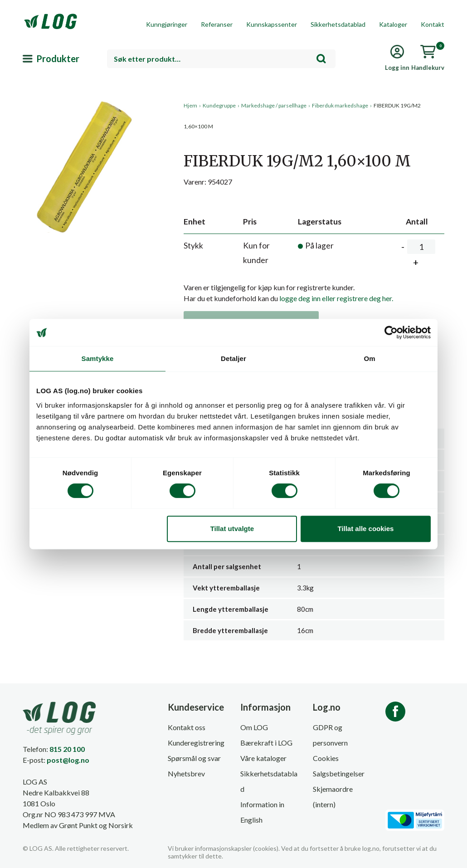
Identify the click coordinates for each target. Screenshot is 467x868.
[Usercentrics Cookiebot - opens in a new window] (391, 332)
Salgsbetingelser (339, 773)
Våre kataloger (263, 758)
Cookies (326, 758)
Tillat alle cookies (365, 529)
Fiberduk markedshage (340, 105)
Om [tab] (369, 358)
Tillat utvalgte (232, 529)
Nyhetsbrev (186, 773)
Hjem (190, 105)
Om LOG (254, 727)
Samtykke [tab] (98, 358)
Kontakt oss (187, 727)
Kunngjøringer (167, 24)
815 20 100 (67, 749)
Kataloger (393, 24)
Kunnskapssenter (272, 24)
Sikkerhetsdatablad (338, 24)
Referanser (217, 24)
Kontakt (433, 24)
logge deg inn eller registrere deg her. (336, 298)
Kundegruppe (219, 105)
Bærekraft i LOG (266, 743)
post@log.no (68, 760)
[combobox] (221, 59)
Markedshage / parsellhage (274, 105)
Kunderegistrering (196, 743)
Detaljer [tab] (233, 358)
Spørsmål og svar (194, 758)
